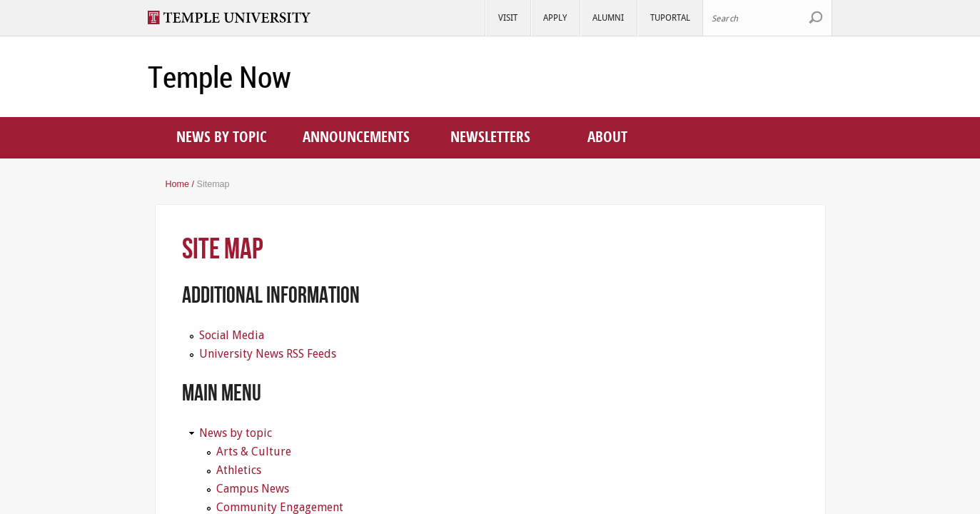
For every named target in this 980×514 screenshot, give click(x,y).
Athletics (239, 470)
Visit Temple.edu (236, 17)
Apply (555, 17)
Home (178, 184)
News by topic (222, 136)
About (607, 136)
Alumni (608, 17)
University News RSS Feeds (268, 354)
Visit (508, 17)
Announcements (356, 136)
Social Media (232, 335)
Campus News (253, 489)
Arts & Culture (254, 452)
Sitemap (213, 184)
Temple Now (219, 77)
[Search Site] (767, 18)
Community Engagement (280, 507)
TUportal (670, 17)
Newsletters (490, 136)
